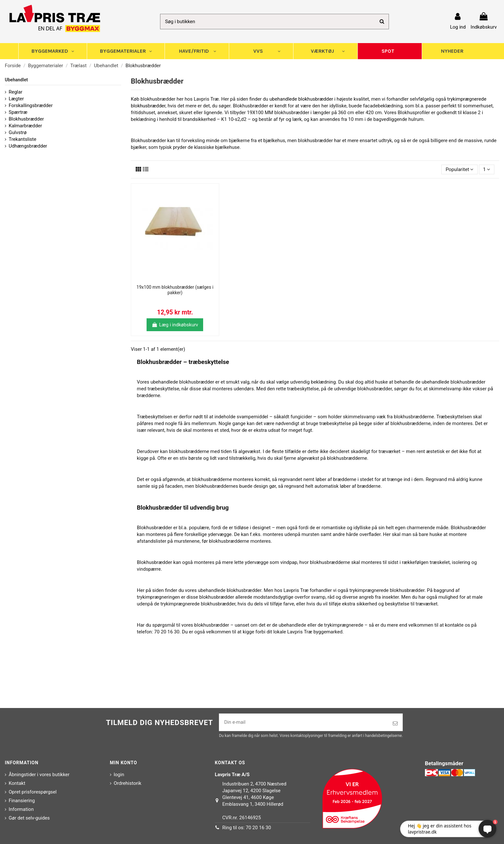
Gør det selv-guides (29, 818)
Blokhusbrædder (26, 119)
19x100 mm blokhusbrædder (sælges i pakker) (175, 290)
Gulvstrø (18, 132)
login (119, 775)
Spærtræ (18, 112)
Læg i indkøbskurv (175, 325)
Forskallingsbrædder (31, 105)
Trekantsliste (22, 139)
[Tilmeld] (395, 724)
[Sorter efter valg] (459, 170)
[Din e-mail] (304, 722)
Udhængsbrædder (28, 146)
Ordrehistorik (128, 783)
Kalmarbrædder (25, 126)
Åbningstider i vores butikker (39, 775)
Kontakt (17, 783)
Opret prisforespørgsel (33, 792)
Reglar (16, 92)
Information (21, 809)
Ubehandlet (16, 80)
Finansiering (22, 801)
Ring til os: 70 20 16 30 (247, 828)
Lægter (16, 99)
